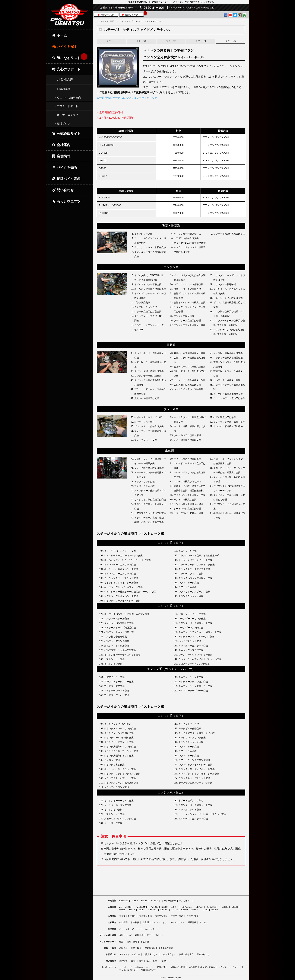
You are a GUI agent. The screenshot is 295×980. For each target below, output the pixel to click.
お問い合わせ (106, 15)
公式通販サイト (66, 134)
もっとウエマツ (66, 201)
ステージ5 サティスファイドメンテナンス (143, 21)
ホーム (103, 21)
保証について (116, 21)
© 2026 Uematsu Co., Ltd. (171, 978)
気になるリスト (132, 15)
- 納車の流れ (63, 89)
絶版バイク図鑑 (66, 179)
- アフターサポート (67, 106)
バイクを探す (64, 47)
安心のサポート (66, 69)
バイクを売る (64, 168)
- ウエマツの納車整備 (68, 98)
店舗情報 (61, 156)
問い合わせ (63, 190)
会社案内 (61, 145)
